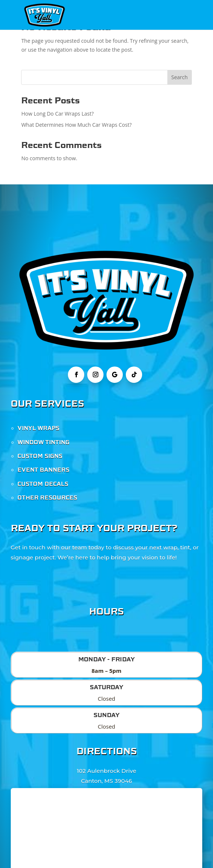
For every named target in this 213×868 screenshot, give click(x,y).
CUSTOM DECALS (43, 484)
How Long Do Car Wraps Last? (57, 114)
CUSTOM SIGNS (40, 456)
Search (179, 77)
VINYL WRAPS (38, 428)
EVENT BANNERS (43, 470)
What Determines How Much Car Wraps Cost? (76, 125)
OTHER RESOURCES (47, 498)
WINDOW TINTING (43, 442)
